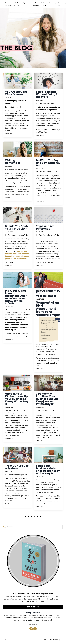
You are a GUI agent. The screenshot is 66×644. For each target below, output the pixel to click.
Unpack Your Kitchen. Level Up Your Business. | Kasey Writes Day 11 (17, 399)
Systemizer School (27, 4)
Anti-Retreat (36, 4)
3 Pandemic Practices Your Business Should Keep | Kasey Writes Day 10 (47, 399)
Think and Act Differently (45, 227)
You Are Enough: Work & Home (16, 93)
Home (45, 640)
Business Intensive (44, 4)
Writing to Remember (13, 162)
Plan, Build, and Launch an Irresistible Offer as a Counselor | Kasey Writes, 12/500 (16, 297)
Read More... (9, 134)
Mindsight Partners (18, 4)
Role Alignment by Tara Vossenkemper (48, 293)
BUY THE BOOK (33, 607)
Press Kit (60, 4)
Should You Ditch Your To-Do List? (16, 227)
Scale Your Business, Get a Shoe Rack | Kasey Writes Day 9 (48, 470)
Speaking (53, 3)
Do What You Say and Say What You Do (48, 163)
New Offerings (9, 4)
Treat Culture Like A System (17, 467)
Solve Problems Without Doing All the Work (48, 94)
